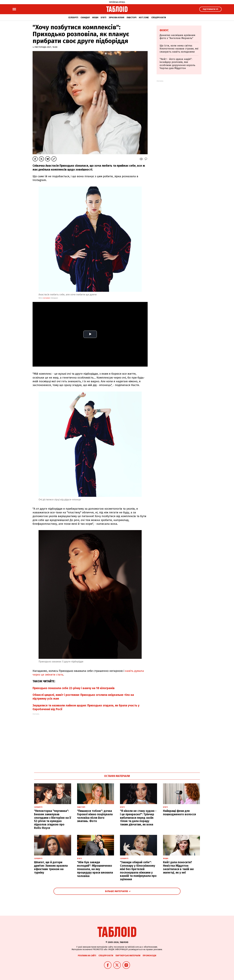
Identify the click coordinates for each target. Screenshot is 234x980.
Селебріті (73, 18)
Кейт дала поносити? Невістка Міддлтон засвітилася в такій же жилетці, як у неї (178, 867)
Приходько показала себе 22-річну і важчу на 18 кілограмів (74, 688)
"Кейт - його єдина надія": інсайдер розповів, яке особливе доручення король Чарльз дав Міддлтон (177, 64)
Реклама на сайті (87, 956)
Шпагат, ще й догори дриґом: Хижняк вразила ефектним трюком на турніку (51, 867)
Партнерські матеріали (128, 956)
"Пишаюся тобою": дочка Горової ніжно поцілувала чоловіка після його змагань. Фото (95, 816)
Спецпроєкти (159, 18)
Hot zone (144, 18)
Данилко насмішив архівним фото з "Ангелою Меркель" (177, 37)
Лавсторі (131, 18)
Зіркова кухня (116, 18)
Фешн (95, 18)
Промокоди (149, 956)
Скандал (85, 18)
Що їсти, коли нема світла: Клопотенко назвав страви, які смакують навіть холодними (179, 49)
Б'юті (103, 18)
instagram (46, 298)
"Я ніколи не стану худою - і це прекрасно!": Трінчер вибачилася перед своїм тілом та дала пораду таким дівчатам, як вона (138, 818)
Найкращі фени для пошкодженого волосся (179, 813)
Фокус (164, 30)
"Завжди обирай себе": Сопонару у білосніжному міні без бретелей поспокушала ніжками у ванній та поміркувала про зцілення (138, 871)
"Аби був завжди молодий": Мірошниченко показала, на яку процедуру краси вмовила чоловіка (95, 869)
